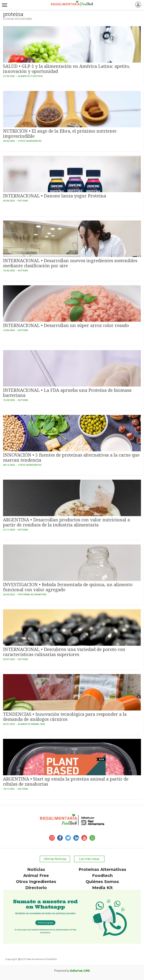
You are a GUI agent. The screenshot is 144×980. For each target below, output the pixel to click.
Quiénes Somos (102, 882)
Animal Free (36, 876)
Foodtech (102, 876)
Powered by (72, 971)
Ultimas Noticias (55, 859)
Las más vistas (89, 859)
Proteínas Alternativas (102, 869)
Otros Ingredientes (36, 882)
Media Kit (102, 888)
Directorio (36, 888)
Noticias (36, 869)
